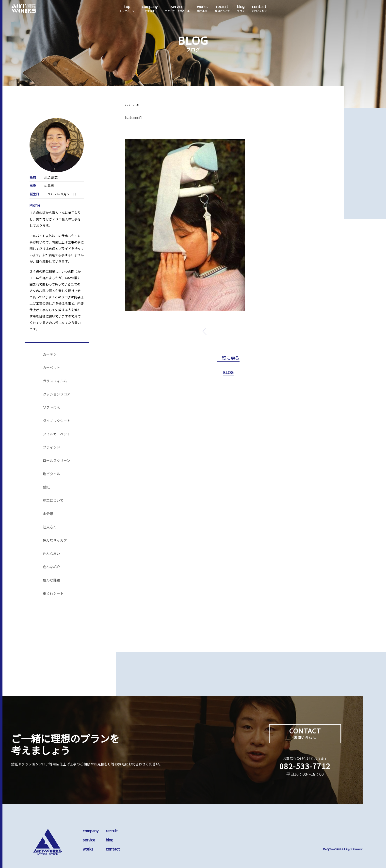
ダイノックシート (57, 421)
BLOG (228, 372)
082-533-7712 (305, 766)
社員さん (50, 527)
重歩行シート (53, 594)
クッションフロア (57, 394)
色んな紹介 (51, 567)
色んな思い (51, 554)
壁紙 (46, 487)
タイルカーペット (57, 434)
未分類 (48, 514)
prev (216, 331)
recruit (112, 831)
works (88, 849)
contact (113, 849)
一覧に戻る (228, 358)
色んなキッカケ (55, 540)
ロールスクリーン (56, 461)
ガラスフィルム (55, 381)
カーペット (51, 368)
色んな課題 (51, 580)
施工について (53, 501)
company (91, 831)
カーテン (50, 354)
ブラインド (51, 447)
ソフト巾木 (51, 408)
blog (110, 840)
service (89, 840)
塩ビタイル (51, 474)
